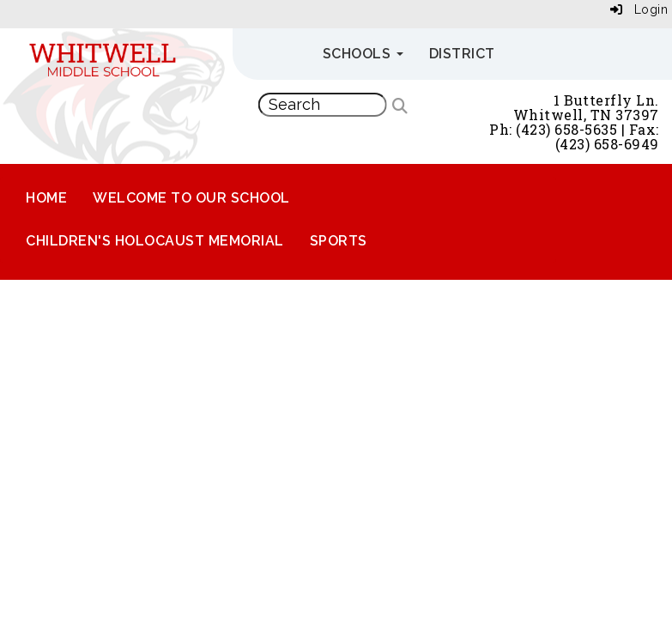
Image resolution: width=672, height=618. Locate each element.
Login (639, 9)
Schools (363, 54)
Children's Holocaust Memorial (155, 241)
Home (46, 198)
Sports (339, 241)
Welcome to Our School (191, 198)
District (462, 54)
